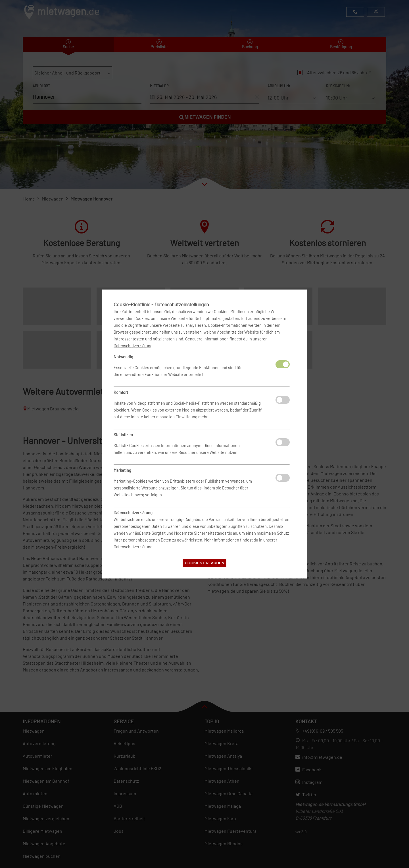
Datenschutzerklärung (133, 346)
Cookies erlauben (204, 563)
